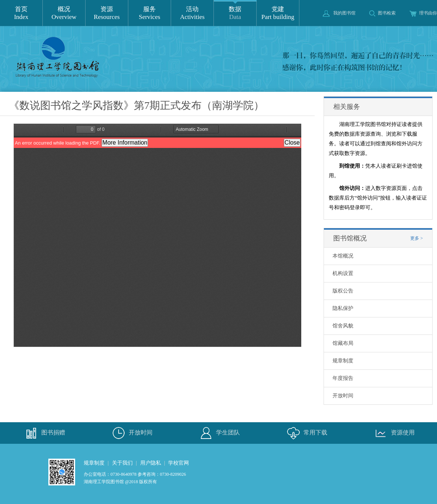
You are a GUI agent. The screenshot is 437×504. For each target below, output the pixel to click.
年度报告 (343, 378)
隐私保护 (343, 308)
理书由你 (423, 13)
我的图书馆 (339, 13)
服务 (150, 13)
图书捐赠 (44, 433)
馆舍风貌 (343, 326)
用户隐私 (151, 463)
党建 (278, 13)
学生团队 (219, 433)
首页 (21, 13)
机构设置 (343, 273)
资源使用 (393, 433)
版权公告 (343, 291)
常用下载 (306, 433)
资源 (107, 13)
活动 (192, 13)
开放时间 (343, 396)
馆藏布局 (343, 343)
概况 (64, 13)
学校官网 (179, 463)
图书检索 (383, 13)
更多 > (417, 238)
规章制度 (343, 361)
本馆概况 (343, 256)
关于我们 (122, 463)
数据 (235, 13)
